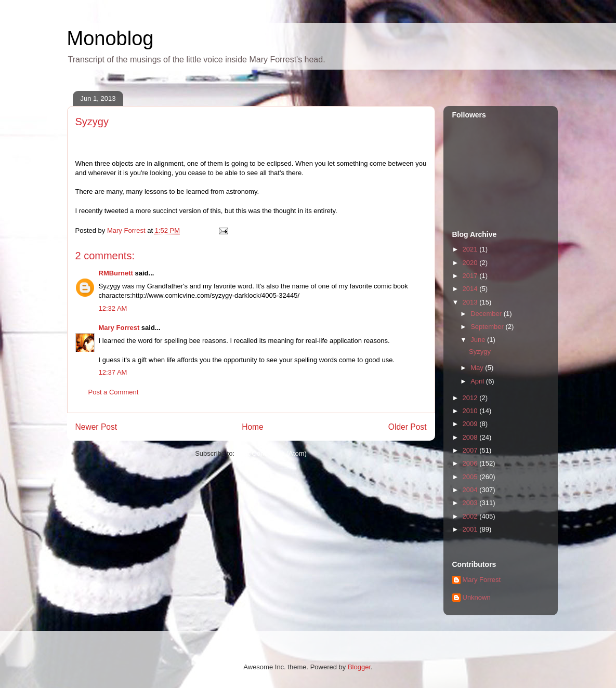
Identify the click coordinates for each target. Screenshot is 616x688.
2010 (471, 411)
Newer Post (96, 427)
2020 (471, 263)
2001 (471, 529)
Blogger (359, 667)
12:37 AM (113, 372)
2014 (471, 289)
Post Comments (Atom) (272, 453)
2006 (471, 463)
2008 (471, 437)
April (478, 381)
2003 (471, 503)
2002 (471, 516)
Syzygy (480, 352)
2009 (471, 424)
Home (253, 427)
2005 (471, 477)
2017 (471, 276)
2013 (471, 302)
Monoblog (110, 38)
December (487, 314)
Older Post (408, 427)
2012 (471, 398)
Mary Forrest (119, 328)
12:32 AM (113, 308)
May (478, 368)
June (479, 340)
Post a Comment (114, 392)
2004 (471, 490)
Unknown (477, 597)
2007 (471, 450)
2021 (471, 249)
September (488, 327)
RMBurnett (116, 273)
